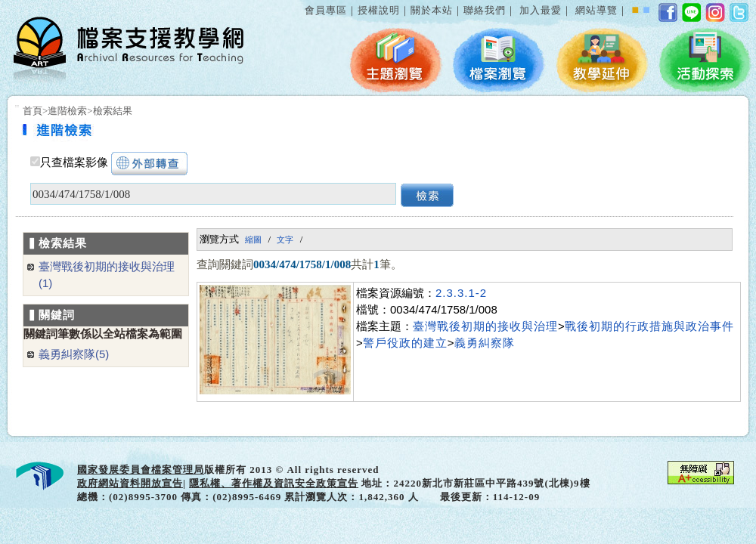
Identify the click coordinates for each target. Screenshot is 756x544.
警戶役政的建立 (405, 343)
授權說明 (379, 10)
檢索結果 (113, 111)
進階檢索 (67, 111)
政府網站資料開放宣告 (130, 483)
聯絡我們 (485, 10)
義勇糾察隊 (485, 343)
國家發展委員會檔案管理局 (141, 470)
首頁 (33, 111)
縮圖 (253, 240)
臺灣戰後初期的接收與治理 (485, 326)
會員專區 (326, 10)
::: (302, 3)
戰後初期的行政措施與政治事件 (649, 326)
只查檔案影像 (74, 162)
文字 (285, 240)
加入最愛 (541, 10)
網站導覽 (596, 10)
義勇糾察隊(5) (74, 354)
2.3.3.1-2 (461, 293)
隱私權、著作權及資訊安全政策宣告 (274, 483)
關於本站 (432, 10)
